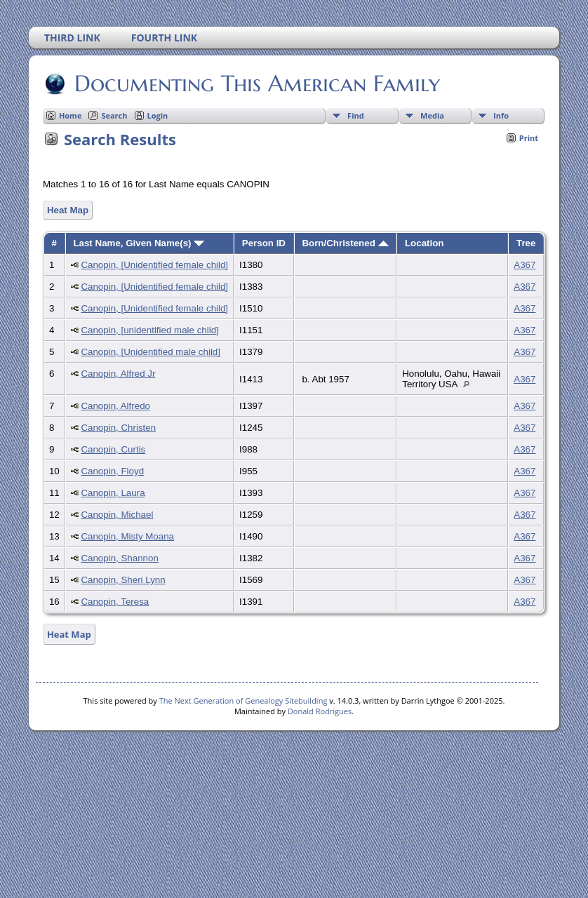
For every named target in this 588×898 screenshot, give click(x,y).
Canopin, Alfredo (115, 406)
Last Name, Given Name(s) (139, 243)
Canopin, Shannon (119, 558)
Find (356, 115)
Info (501, 115)
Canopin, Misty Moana (127, 536)
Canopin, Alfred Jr (118, 374)
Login (158, 115)
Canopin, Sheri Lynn (123, 580)
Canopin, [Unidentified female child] (154, 265)
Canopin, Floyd (112, 471)
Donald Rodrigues (320, 711)
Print (529, 138)
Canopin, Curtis (113, 449)
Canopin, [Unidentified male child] (151, 352)
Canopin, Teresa (115, 602)
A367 (524, 265)
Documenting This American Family (256, 83)
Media (432, 115)
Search (114, 115)
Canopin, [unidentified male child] (149, 330)
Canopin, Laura (113, 493)
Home (71, 115)
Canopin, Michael (117, 515)
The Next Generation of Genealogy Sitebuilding (243, 701)
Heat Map (68, 210)
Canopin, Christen (118, 428)
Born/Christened (345, 243)
